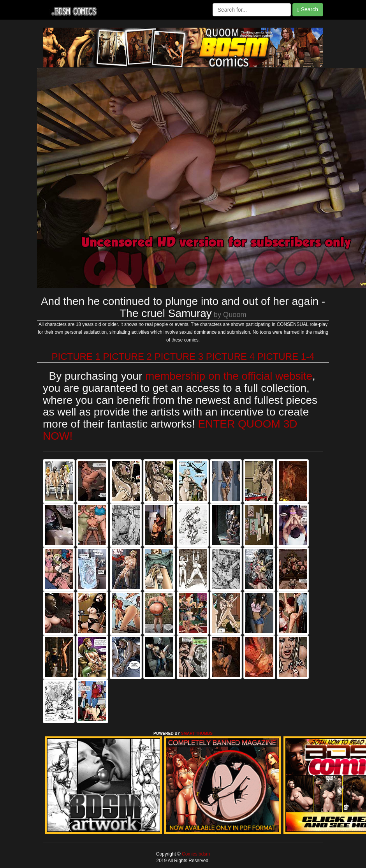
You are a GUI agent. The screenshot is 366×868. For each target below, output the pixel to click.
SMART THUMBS (197, 733)
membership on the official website (229, 376)
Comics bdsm (195, 854)
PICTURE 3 (179, 357)
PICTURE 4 (230, 357)
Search (308, 10)
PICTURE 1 (76, 357)
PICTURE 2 (128, 357)
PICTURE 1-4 (286, 357)
